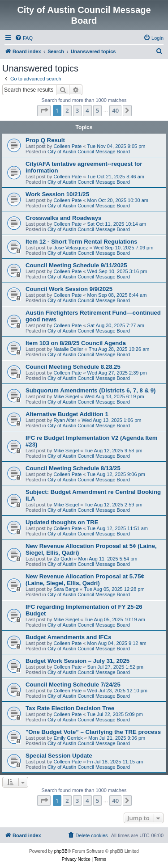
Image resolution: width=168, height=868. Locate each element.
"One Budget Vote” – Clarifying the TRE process (93, 732)
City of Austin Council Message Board (89, 152)
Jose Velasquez (71, 248)
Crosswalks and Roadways (63, 218)
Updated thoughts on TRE (62, 522)
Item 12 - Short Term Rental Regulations (82, 242)
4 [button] (87, 110)
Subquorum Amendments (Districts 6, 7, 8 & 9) (90, 390)
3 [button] (77, 110)
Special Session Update (59, 756)
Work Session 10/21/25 (57, 194)
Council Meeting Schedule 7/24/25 (73, 685)
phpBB (61, 851)
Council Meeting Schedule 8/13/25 (73, 468)
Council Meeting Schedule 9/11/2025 (76, 265)
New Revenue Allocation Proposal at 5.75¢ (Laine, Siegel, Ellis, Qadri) (85, 580)
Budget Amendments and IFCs (68, 637)
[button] (44, 110)
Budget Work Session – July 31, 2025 (78, 661)
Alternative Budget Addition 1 (67, 414)
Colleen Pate (67, 146)
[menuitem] (24, 38)
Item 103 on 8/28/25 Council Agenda (76, 343)
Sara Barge (66, 589)
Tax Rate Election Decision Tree (70, 708)
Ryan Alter (65, 420)
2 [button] (67, 110)
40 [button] (115, 110)
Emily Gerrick (68, 738)
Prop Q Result (45, 140)
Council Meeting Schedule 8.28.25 (73, 367)
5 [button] (97, 110)
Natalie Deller (68, 349)
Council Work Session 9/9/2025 (69, 289)
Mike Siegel (66, 396)
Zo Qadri (63, 559)
